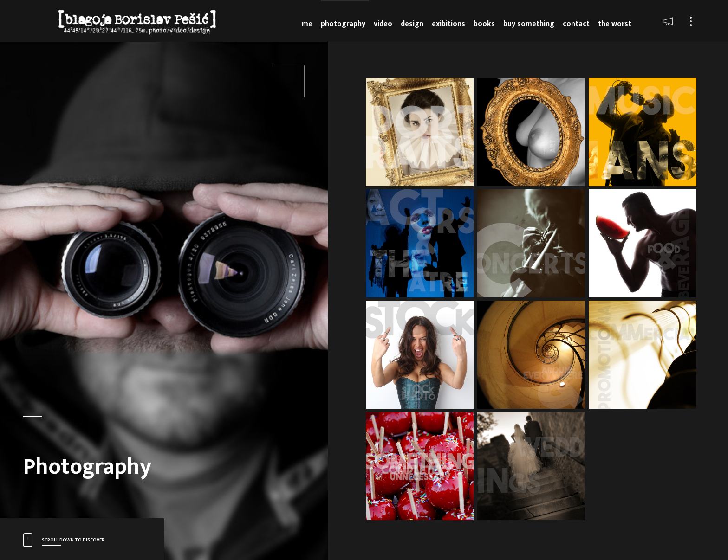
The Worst (615, 24)
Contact (576, 24)
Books (484, 24)
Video (383, 24)
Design (412, 24)
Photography (343, 24)
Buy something (529, 24)
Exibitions (448, 24)
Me (307, 24)
